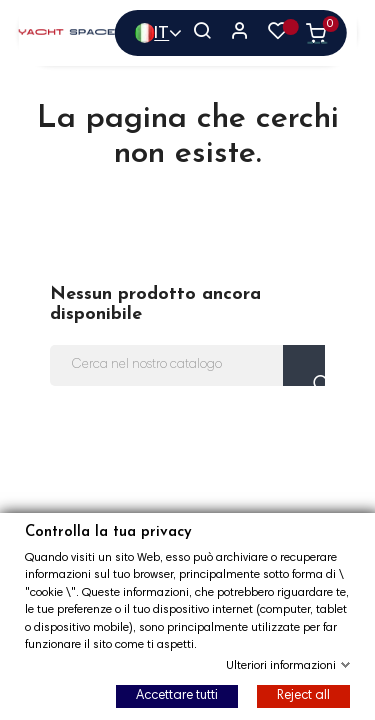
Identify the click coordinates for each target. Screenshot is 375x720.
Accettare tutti (177, 696)
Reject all (303, 696)
